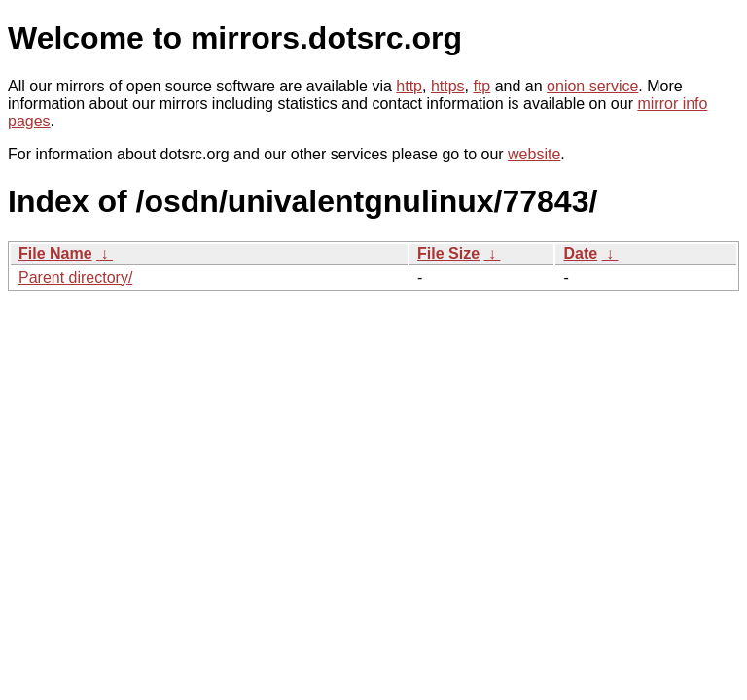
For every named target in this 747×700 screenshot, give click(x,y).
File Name (55, 253)
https (448, 86)
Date (580, 253)
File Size (448, 253)
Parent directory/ (75, 278)
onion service (592, 86)
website (534, 154)
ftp (481, 86)
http (409, 86)
